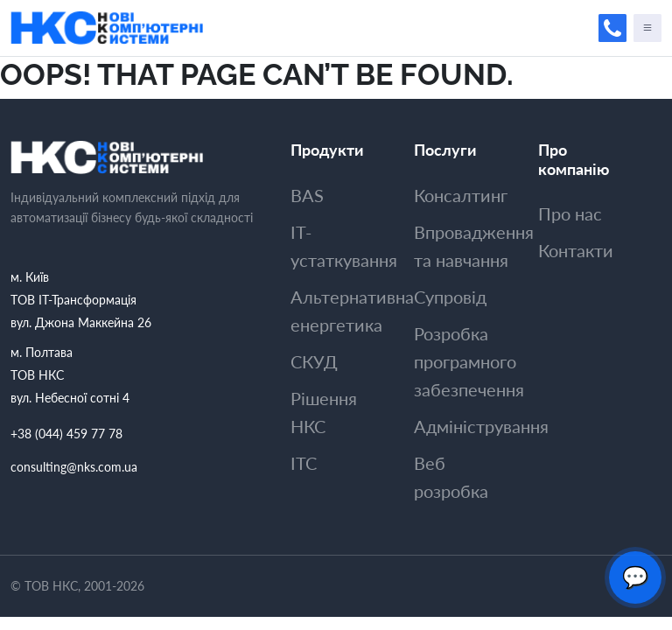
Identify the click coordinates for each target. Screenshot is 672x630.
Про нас (570, 213)
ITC (304, 463)
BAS (307, 195)
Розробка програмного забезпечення (469, 361)
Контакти (576, 250)
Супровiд (450, 297)
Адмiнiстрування (481, 426)
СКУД (314, 361)
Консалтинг (461, 195)
